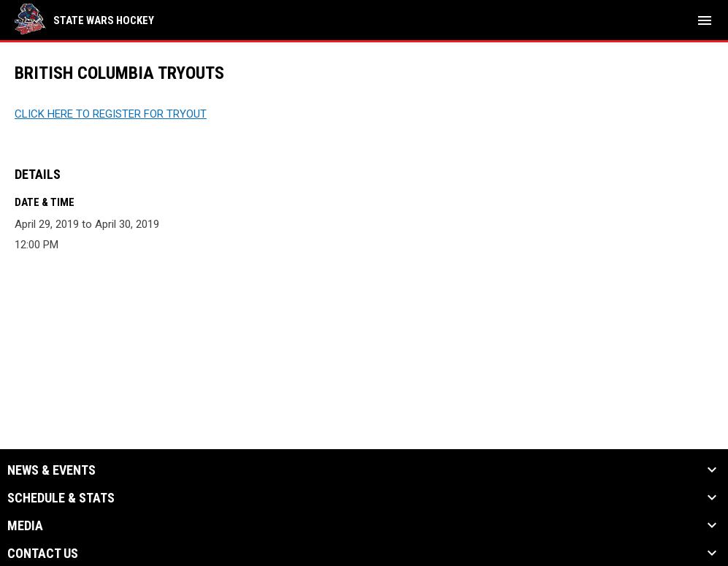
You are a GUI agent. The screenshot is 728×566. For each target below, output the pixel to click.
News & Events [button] (51, 470)
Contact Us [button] (43, 554)
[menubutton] (705, 20)
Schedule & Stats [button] (61, 498)
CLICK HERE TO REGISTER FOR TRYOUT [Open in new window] (111, 114)
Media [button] (25, 526)
